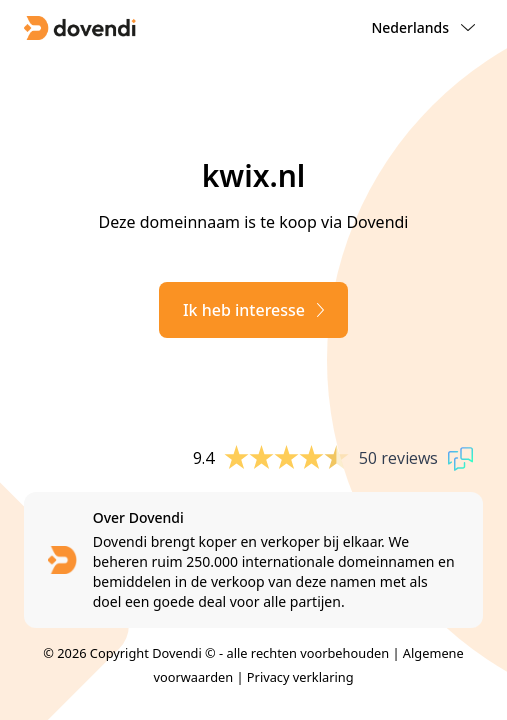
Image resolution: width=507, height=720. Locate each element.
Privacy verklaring (300, 677)
